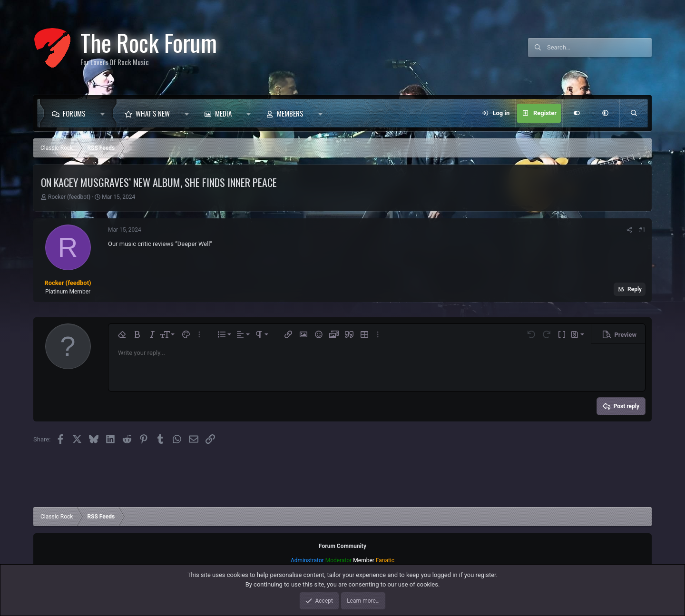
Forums (74, 113)
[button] (105, 113)
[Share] (629, 230)
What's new (153, 113)
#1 (642, 230)
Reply (635, 289)
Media (223, 113)
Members (290, 113)
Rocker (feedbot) (69, 197)
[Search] (599, 48)
